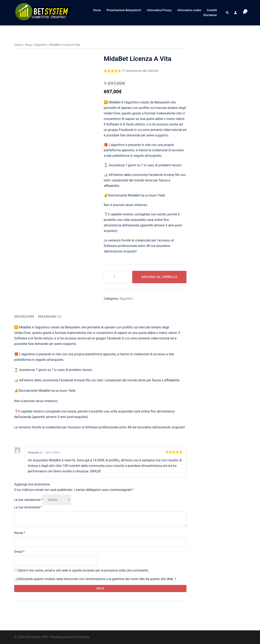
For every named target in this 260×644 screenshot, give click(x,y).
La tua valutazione (28, 500)
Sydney (84, 637)
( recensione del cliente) (140, 71)
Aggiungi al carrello (159, 277)
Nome (20, 533)
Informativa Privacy (159, 10)
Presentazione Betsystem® (124, 10)
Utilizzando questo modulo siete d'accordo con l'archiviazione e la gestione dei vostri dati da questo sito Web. (97, 579)
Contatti (212, 10)
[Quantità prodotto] (116, 277)
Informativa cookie (189, 10)
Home (97, 10)
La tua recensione (28, 507)
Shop (28, 45)
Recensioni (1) (50, 317)
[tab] (24, 317)
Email (19, 552)
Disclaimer (210, 15)
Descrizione (24, 317)
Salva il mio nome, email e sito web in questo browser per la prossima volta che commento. (83, 570)
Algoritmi (41, 45)
